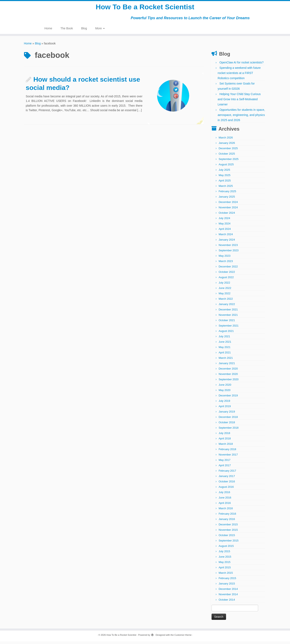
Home (48, 31)
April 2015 (225, 570)
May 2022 (224, 296)
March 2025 (226, 189)
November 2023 (228, 248)
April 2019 (225, 409)
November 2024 (228, 210)
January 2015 (227, 586)
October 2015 (227, 538)
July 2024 (224, 221)
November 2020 (228, 377)
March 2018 (226, 447)
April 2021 (225, 355)
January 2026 (227, 146)
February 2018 (227, 452)
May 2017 (224, 463)
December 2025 (228, 151)
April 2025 (225, 183)
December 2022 (228, 269)
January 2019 (227, 414)
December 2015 (228, 527)
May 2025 (224, 178)
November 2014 (228, 597)
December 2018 (228, 420)
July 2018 (224, 436)
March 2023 (226, 264)
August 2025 (226, 167)
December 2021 (228, 312)
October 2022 (227, 275)
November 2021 (228, 318)
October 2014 (227, 602)
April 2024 (225, 232)
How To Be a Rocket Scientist (145, 8)
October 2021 (227, 323)
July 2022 (224, 285)
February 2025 (227, 194)
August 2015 (226, 549)
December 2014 (228, 592)
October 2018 (227, 425)
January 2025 (227, 199)
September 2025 (229, 162)
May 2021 (224, 350)
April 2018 (225, 441)
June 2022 (225, 291)
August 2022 (226, 280)
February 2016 (227, 516)
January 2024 (227, 242)
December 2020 (228, 371)
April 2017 (225, 468)
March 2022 (226, 301)
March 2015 (226, 575)
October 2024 (227, 215)
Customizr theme (183, 638)
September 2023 (229, 253)
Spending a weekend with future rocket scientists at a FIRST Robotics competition (239, 76)
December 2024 (228, 205)
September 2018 (229, 430)
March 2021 (226, 361)
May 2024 (224, 226)
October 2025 (227, 156)
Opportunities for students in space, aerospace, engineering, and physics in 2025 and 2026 (241, 118)
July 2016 (224, 495)
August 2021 (226, 334)
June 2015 (225, 559)
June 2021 (225, 344)
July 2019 (224, 404)
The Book (67, 31)
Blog (84, 31)
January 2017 (227, 479)
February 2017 (227, 473)
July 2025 (224, 172)
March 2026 (226, 140)
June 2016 (225, 500)
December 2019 (228, 398)
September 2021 (229, 328)
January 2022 (227, 307)
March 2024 (226, 237)
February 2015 (227, 581)
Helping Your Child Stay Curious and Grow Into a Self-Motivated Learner (239, 102)
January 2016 (227, 522)
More (100, 31)
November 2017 (228, 457)
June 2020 (225, 387)
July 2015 (224, 554)
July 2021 (224, 339)
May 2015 (224, 565)
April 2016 (225, 506)
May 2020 (224, 393)
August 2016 (226, 490)
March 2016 (226, 511)
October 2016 (227, 484)
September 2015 (229, 543)
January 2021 (227, 366)
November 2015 (228, 532)
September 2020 (229, 382)
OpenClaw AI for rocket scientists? (241, 65)
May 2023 (224, 258)
